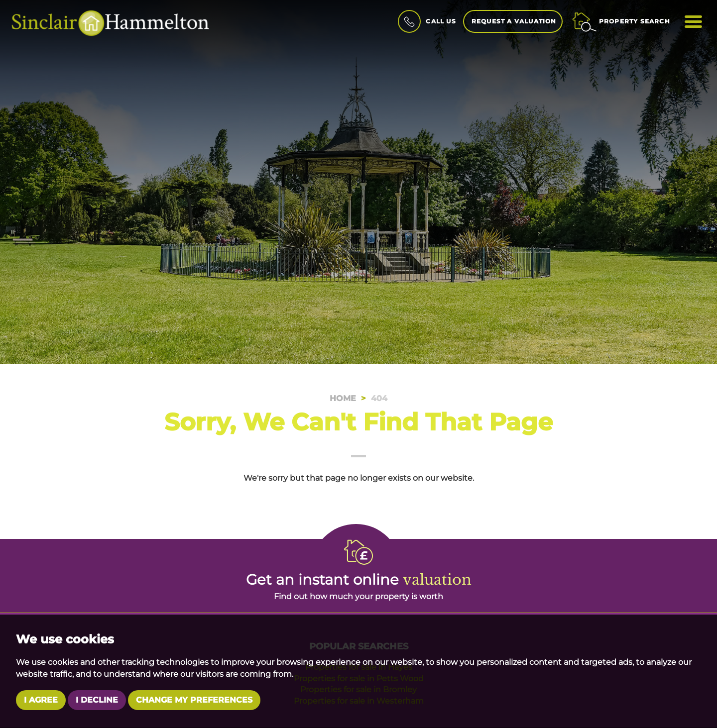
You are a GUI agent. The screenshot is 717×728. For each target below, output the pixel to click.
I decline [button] (97, 700)
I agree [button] (41, 700)
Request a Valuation (514, 21)
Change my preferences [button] (194, 700)
